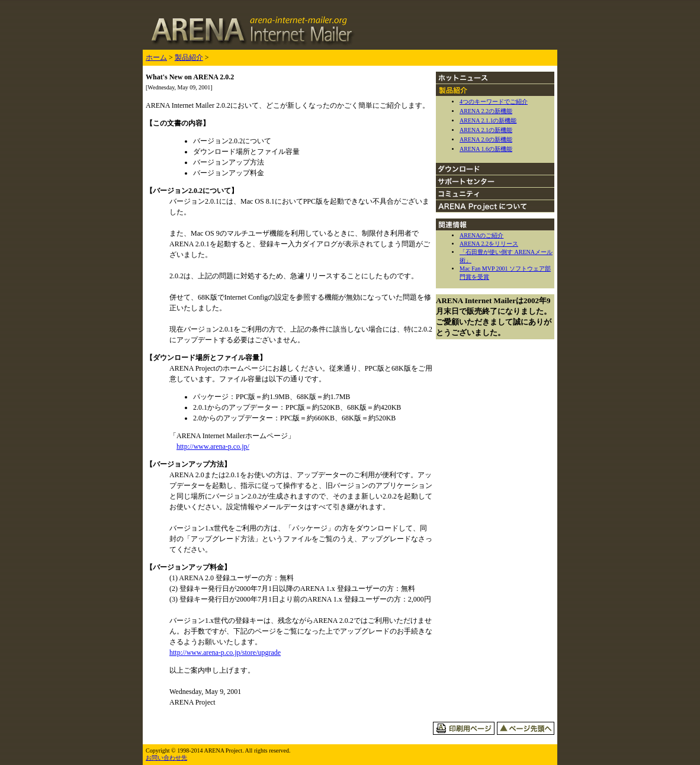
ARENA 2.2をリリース (489, 244)
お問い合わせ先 (166, 758)
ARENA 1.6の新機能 (486, 149)
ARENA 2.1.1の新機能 (488, 120)
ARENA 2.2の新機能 (486, 111)
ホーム (156, 57)
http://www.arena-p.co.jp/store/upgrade (225, 652)
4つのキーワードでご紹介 (494, 102)
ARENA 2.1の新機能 (486, 130)
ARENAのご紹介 (481, 235)
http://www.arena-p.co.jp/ (213, 446)
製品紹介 (189, 57)
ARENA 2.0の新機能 (486, 139)
